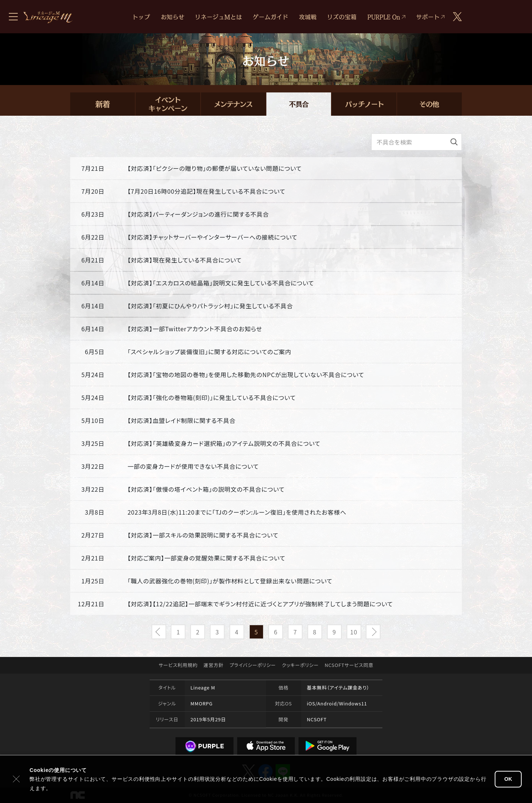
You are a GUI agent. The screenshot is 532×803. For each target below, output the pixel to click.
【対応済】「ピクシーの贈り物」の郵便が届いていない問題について (215, 168)
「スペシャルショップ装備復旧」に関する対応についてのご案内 (209, 352)
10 (354, 632)
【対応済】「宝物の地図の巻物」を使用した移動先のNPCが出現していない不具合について (246, 375)
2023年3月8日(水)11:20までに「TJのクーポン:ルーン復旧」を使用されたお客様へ (237, 512)
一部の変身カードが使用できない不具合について (193, 466)
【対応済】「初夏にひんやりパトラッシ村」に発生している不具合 (210, 306)
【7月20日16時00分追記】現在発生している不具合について (206, 191)
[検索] (454, 142)
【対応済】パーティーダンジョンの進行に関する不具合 (198, 214)
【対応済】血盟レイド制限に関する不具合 (181, 420)
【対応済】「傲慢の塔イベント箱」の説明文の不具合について (206, 489)
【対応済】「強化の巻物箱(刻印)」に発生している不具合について (212, 397)
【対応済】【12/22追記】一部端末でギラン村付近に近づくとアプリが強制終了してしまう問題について (260, 604)
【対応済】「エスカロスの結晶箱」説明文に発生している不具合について (221, 283)
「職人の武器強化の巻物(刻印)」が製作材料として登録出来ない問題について (230, 581)
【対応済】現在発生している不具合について (185, 260)
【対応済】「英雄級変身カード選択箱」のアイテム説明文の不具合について (224, 443)
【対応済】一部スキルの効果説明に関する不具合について (203, 535)
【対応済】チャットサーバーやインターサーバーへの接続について (212, 237)
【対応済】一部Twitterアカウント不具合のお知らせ (195, 329)
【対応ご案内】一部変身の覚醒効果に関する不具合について (206, 558)
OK (508, 779)
